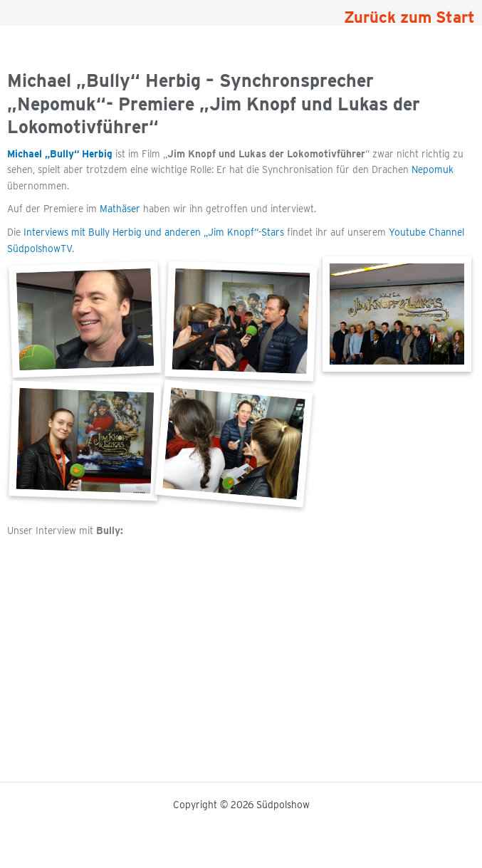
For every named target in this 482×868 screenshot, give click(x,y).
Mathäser (120, 209)
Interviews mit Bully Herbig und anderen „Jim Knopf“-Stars (154, 232)
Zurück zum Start (409, 17)
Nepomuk (433, 169)
